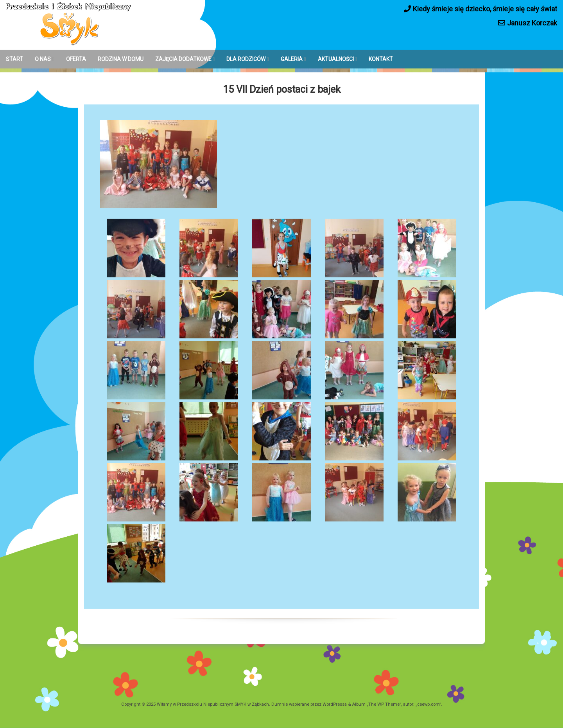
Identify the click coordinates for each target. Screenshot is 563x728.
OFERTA (76, 59)
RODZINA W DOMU (121, 59)
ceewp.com (428, 704)
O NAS (43, 59)
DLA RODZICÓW (246, 59)
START (14, 59)
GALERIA (292, 59)
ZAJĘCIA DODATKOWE (183, 59)
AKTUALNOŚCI (336, 59)
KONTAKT (381, 59)
